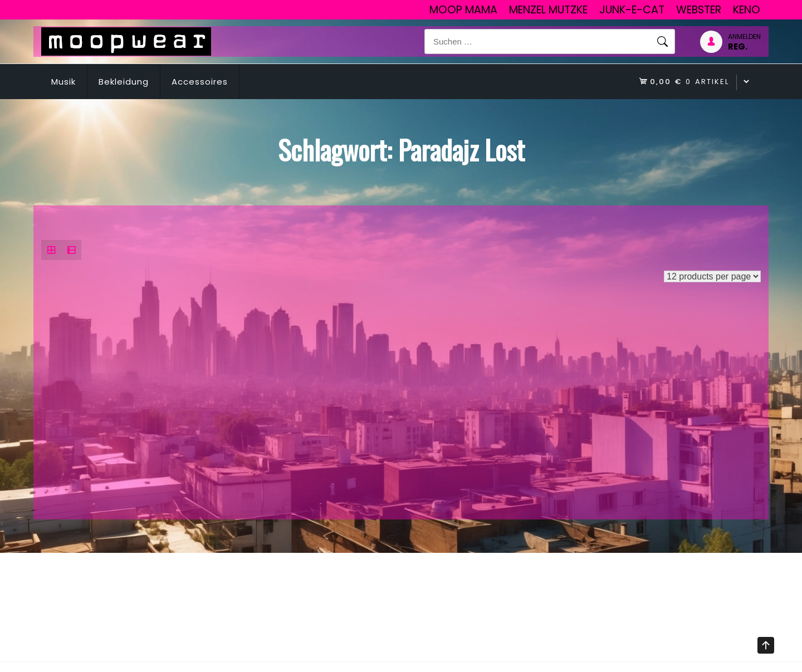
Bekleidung (124, 82)
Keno (747, 10)
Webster (699, 10)
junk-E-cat (632, 10)
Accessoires (200, 82)
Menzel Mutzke (548, 10)
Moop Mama (463, 10)
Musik (63, 82)
